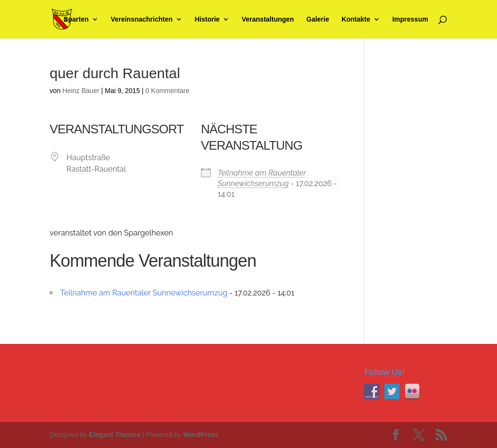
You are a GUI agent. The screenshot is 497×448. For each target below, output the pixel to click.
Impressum (410, 19)
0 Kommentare (167, 91)
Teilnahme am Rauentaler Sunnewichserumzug (144, 293)
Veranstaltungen (268, 19)
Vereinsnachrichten (142, 19)
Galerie (318, 19)
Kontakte (356, 19)
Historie (207, 19)
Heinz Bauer (81, 91)
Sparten (76, 19)
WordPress (201, 435)
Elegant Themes (114, 435)
